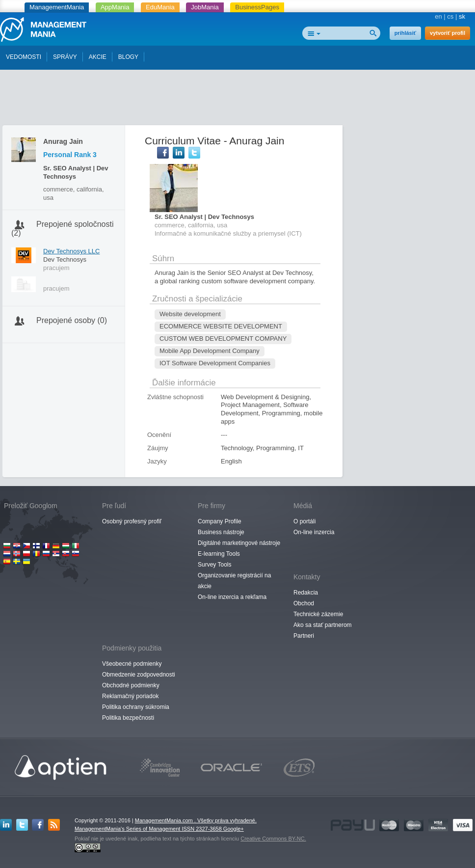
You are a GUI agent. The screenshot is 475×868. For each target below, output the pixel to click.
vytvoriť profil (448, 33)
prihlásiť (405, 33)
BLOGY (128, 57)
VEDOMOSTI (24, 57)
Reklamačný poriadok (130, 696)
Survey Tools (214, 565)
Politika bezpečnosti (128, 718)
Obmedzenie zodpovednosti (139, 675)
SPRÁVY (65, 57)
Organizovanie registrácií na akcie (234, 581)
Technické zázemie (318, 614)
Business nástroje (221, 532)
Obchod (304, 603)
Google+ (234, 829)
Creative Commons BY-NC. (273, 839)
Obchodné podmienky (131, 685)
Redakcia (306, 593)
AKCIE (98, 57)
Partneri (304, 636)
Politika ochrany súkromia (136, 707)
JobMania (205, 7)
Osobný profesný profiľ (132, 521)
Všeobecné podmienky (132, 664)
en (438, 16)
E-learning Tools (219, 554)
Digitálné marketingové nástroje (239, 543)
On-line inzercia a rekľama (232, 597)
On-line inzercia (314, 532)
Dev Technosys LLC (71, 251)
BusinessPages (257, 7)
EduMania (160, 7)
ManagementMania (57, 7)
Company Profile (220, 521)
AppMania (115, 7)
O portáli (304, 521)
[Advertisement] (237, 100)
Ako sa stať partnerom (323, 625)
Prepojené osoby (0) (72, 320)
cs (450, 16)
